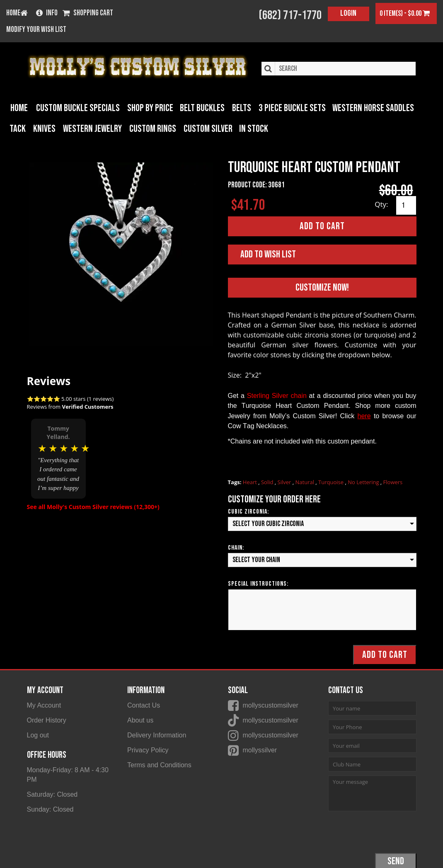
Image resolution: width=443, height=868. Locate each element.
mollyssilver (260, 749)
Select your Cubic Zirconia (268, 523)
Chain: (236, 547)
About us (140, 720)
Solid (268, 482)
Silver (285, 482)
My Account (44, 705)
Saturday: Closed (52, 794)
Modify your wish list (36, 30)
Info (47, 13)
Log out (38, 734)
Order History (47, 720)
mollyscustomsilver (271, 705)
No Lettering (364, 482)
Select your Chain (256, 559)
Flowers (393, 482)
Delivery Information (157, 734)
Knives (21, 128)
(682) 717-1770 (290, 15)
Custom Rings (128, 128)
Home (19, 107)
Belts (238, 107)
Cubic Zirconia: (248, 511)
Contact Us (144, 705)
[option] (58, 458)
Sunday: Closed (50, 809)
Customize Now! (322, 287)
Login (348, 13)
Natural (306, 482)
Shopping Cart (88, 13)
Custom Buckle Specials (76, 107)
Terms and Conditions (159, 764)
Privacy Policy (148, 749)
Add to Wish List (268, 254)
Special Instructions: (258, 583)
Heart (251, 482)
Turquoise (332, 482)
